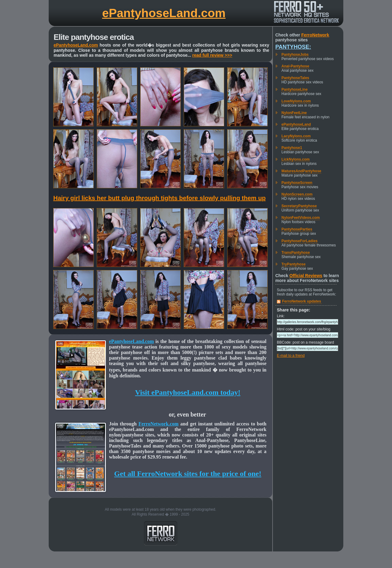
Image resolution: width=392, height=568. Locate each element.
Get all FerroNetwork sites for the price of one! (188, 474)
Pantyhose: (293, 47)
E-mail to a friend (291, 356)
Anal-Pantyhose (295, 66)
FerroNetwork (315, 35)
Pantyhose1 (292, 148)
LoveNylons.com (296, 101)
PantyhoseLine (294, 90)
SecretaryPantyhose (299, 206)
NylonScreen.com (297, 194)
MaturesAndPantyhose (301, 171)
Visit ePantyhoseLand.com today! (188, 392)
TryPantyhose (294, 264)
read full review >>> (212, 55)
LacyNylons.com (296, 136)
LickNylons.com (296, 159)
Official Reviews (306, 276)
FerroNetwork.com (158, 424)
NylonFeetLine (294, 113)
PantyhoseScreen (297, 183)
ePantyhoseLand (296, 124)
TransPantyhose (296, 253)
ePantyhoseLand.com (164, 13)
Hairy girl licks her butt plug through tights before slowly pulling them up (159, 198)
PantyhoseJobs (295, 55)
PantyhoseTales (295, 78)
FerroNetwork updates (302, 301)
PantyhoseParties (297, 229)
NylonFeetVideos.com (301, 218)
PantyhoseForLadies (300, 241)
